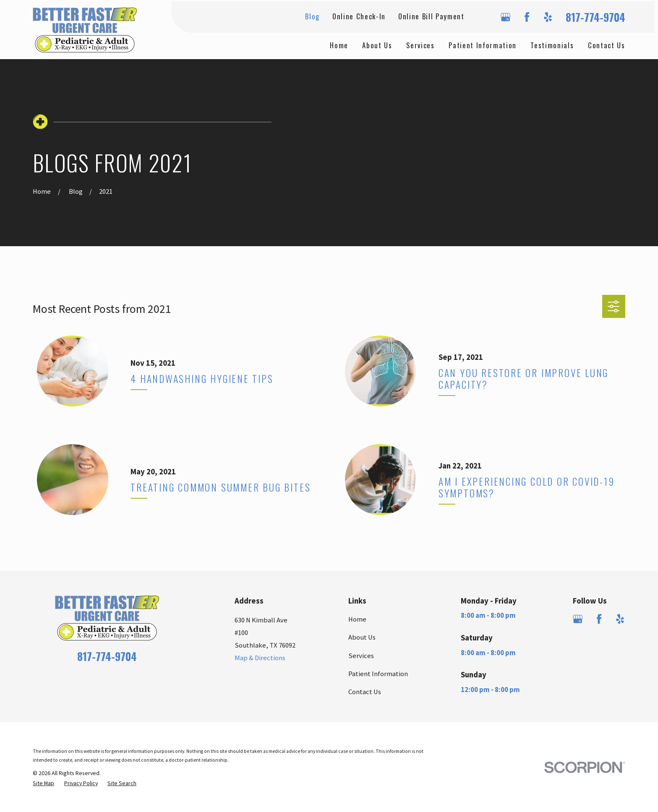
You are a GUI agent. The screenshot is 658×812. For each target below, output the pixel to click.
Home (357, 619)
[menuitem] (43, 783)
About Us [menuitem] (377, 45)
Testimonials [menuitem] (552, 45)
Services (361, 656)
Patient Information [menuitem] (483, 45)
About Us (362, 637)
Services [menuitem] (420, 45)
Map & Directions (260, 658)
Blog (312, 16)
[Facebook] (527, 17)
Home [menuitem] (339, 45)
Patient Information (378, 674)
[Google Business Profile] (505, 17)
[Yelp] (548, 17)
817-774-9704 (595, 17)
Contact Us (365, 692)
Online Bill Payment (431, 16)
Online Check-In (359, 16)
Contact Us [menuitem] (607, 45)
